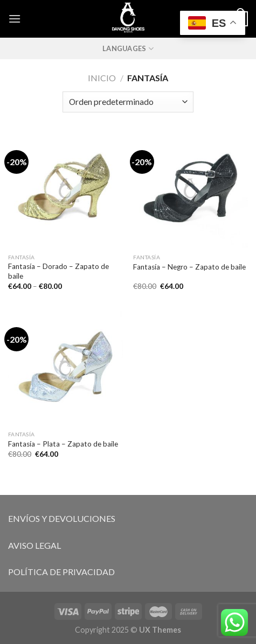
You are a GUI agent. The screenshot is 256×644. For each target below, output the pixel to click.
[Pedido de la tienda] (128, 102)
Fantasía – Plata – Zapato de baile (63, 444)
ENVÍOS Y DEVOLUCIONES (62, 518)
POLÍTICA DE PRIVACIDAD (61, 572)
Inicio (102, 78)
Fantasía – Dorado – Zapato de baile (58, 271)
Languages (128, 49)
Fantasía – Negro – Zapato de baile (189, 267)
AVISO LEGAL (34, 545)
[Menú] (15, 19)
